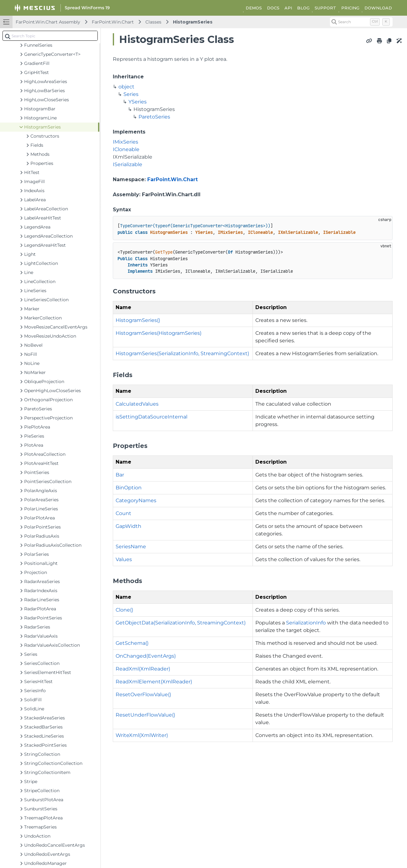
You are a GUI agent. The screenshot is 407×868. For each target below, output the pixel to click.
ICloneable (126, 149)
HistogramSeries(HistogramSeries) (159, 333)
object (126, 87)
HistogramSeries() (138, 320)
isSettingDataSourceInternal (151, 417)
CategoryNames (136, 500)
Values (124, 559)
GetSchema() (132, 643)
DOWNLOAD (378, 8)
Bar (120, 475)
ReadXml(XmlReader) (143, 669)
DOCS (273, 8)
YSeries (138, 102)
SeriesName (131, 547)
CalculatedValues (137, 404)
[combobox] (50, 36)
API (288, 8)
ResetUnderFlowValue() (145, 715)
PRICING (350, 8)
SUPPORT (325, 8)
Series (131, 94)
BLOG (303, 8)
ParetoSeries (154, 117)
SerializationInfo (306, 623)
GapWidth (128, 526)
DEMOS (254, 8)
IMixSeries (125, 142)
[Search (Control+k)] (361, 22)
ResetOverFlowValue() (143, 694)
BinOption (129, 488)
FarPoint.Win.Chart (113, 22)
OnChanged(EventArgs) (146, 656)
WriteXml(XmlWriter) (142, 735)
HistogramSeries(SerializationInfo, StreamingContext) (182, 353)
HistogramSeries (193, 22)
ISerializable (128, 164)
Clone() (124, 610)
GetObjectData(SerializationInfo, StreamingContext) (181, 623)
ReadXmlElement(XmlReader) (154, 682)
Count (123, 513)
